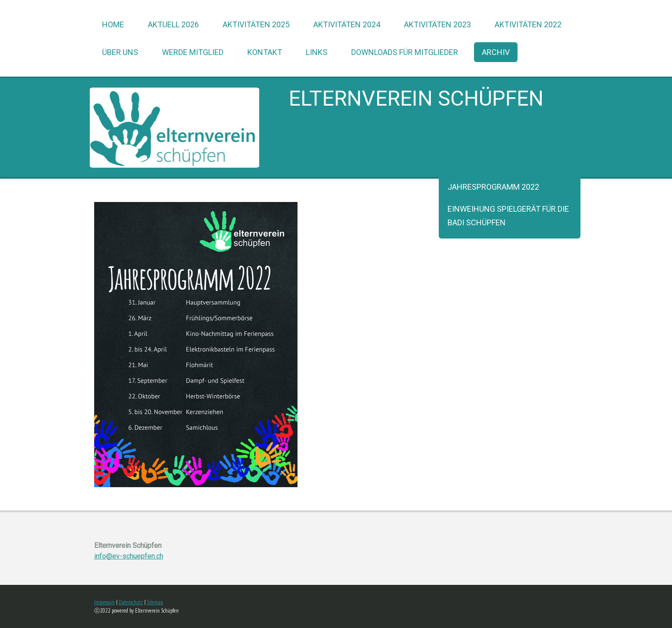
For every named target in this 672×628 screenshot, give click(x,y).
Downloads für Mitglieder (405, 52)
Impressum (105, 602)
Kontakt (265, 52)
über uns (120, 52)
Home (113, 24)
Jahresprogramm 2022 (493, 187)
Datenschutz (131, 602)
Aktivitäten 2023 (437, 24)
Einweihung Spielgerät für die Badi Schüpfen (508, 216)
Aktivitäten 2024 (347, 24)
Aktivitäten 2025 (256, 24)
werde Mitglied (193, 52)
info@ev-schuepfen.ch (129, 556)
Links (317, 52)
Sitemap (155, 602)
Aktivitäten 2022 (528, 24)
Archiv (496, 52)
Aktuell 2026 (173, 24)
